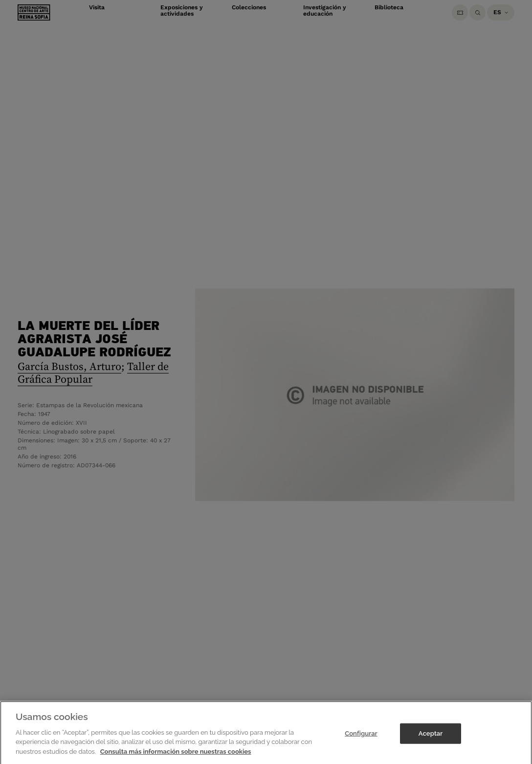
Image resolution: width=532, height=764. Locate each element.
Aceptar (431, 738)
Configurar (361, 738)
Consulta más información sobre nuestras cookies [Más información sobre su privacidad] (176, 756)
